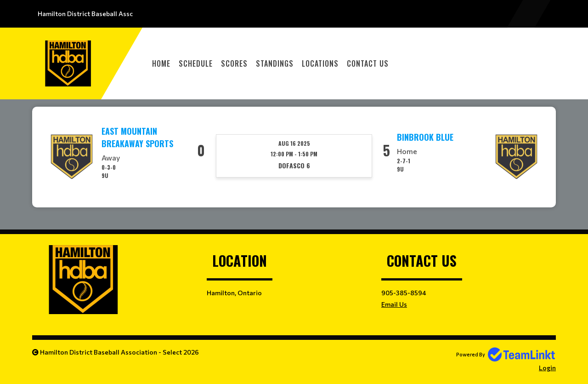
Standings (275, 63)
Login (547, 368)
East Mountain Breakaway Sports (137, 137)
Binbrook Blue (425, 137)
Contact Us (368, 63)
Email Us (394, 304)
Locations (320, 63)
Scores (234, 63)
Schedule (196, 63)
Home (161, 63)
